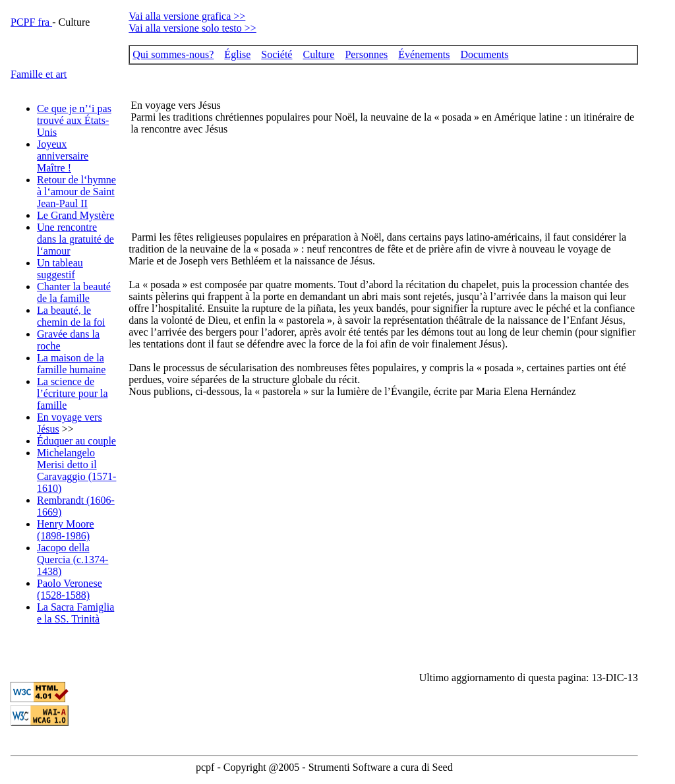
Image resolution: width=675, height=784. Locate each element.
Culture (318, 54)
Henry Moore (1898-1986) (66, 530)
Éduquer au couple (76, 441)
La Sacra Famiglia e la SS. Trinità (75, 613)
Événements (424, 54)
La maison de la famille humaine (71, 364)
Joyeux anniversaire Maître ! (63, 156)
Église (237, 54)
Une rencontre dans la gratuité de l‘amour (75, 239)
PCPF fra (31, 22)
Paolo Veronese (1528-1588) (70, 589)
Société (277, 54)
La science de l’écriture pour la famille (73, 393)
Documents (485, 54)
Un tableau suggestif (60, 269)
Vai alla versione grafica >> (187, 16)
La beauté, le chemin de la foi (71, 316)
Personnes (366, 54)
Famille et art (39, 74)
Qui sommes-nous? (173, 54)
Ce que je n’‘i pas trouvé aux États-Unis (74, 120)
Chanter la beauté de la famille (74, 292)
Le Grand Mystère (75, 215)
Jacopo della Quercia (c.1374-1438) (73, 559)
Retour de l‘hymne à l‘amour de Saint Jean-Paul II (76, 192)
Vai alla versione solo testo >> (192, 28)
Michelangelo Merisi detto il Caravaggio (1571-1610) (76, 470)
